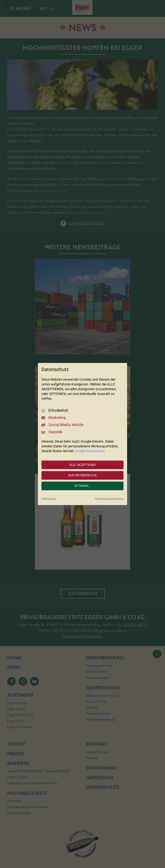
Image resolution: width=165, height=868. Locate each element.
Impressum (49, 499)
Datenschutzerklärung (109, 499)
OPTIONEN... (82, 486)
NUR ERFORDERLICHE (82, 475)
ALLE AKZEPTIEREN (82, 465)
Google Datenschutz (90, 451)
